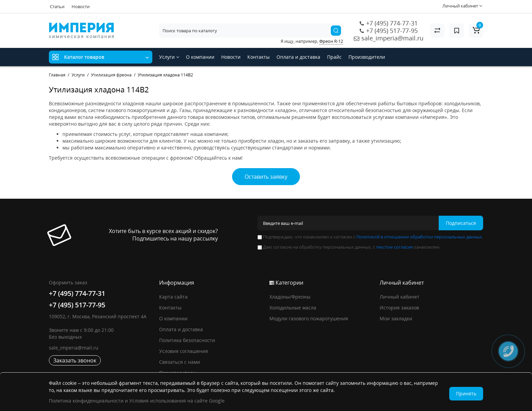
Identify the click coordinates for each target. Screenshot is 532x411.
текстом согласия (394, 247)
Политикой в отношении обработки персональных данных (419, 237)
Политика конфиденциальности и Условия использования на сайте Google (137, 401)
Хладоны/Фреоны (290, 297)
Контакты (259, 57)
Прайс (334, 57)
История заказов (399, 308)
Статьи (57, 6)
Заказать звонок (75, 360)
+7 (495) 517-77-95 (392, 31)
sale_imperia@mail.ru (392, 38)
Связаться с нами (180, 362)
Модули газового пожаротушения (309, 318)
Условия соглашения (184, 351)
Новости (81, 6)
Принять (466, 394)
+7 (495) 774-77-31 (392, 23)
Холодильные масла (293, 308)
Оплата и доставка (298, 57)
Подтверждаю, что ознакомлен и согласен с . (370, 237)
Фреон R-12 (331, 41)
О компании (200, 57)
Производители (367, 57)
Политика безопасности (187, 340)
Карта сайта (173, 297)
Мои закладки (396, 318)
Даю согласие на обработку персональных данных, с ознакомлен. (349, 247)
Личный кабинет (400, 297)
